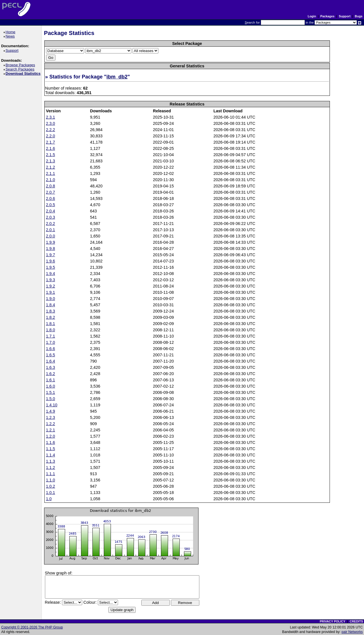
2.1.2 (51, 167)
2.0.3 (51, 217)
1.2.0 (51, 436)
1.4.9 (51, 411)
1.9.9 (51, 242)
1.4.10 (52, 405)
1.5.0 (51, 399)
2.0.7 (51, 192)
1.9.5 (51, 267)
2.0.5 (51, 205)
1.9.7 (51, 255)
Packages (327, 16)
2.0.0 (51, 236)
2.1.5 (51, 155)
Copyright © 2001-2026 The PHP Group (32, 627)
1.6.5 (51, 355)
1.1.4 (51, 455)
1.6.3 (51, 367)
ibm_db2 (117, 77)
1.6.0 (51, 386)
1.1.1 (51, 474)
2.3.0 (51, 123)
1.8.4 (51, 305)
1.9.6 (51, 261)
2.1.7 (51, 142)
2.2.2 (51, 130)
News (11, 36)
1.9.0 (51, 299)
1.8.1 (51, 324)
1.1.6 (51, 442)
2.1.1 (51, 173)
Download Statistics (24, 74)
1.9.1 (51, 292)
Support (345, 16)
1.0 (49, 499)
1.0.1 (51, 493)
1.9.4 (51, 274)
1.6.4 (51, 361)
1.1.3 (51, 461)
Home (11, 32)
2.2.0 (51, 136)
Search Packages (21, 69)
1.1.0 (51, 480)
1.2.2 (51, 424)
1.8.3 (51, 311)
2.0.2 (51, 224)
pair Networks (352, 632)
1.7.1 (51, 336)
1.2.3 (51, 417)
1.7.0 (51, 342)
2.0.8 (51, 186)
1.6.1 (51, 380)
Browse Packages (21, 65)
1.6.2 (51, 374)
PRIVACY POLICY (332, 621)
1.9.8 (51, 249)
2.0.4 (51, 211)
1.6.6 (51, 349)
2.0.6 (51, 198)
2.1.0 (51, 180)
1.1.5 (51, 449)
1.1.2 (51, 468)
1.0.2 (51, 486)
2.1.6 (51, 148)
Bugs (359, 16)
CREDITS (356, 621)
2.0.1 (51, 230)
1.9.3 (51, 280)
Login (312, 16)
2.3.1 (51, 117)
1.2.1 (51, 430)
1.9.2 (51, 286)
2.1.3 (51, 161)
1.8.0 (51, 330)
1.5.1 (51, 392)
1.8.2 (51, 317)
